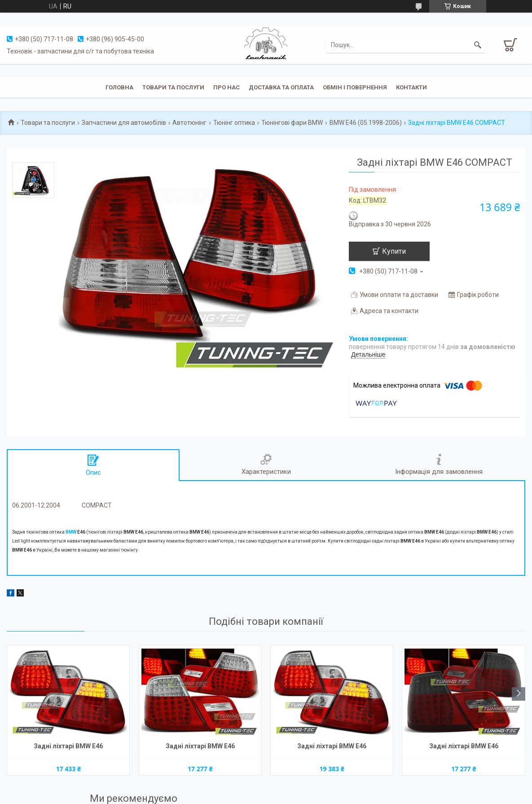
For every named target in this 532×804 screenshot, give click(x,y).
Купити (394, 251)
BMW (71, 532)
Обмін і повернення (355, 87)
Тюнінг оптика (234, 123)
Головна (119, 87)
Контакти (411, 87)
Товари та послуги (173, 87)
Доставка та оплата (281, 87)
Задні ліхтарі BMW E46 (68, 746)
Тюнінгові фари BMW (292, 123)
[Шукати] (478, 45)
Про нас (226, 87)
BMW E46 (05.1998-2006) (366, 123)
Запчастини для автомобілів (124, 123)
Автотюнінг (189, 123)
